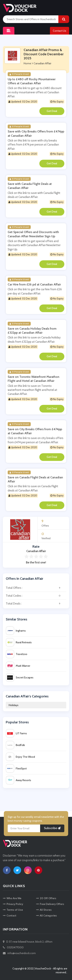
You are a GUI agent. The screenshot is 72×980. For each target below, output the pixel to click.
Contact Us (60, 31)
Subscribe (52, 828)
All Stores (44, 910)
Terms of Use (13, 910)
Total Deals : (36, 604)
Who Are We (12, 898)
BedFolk (15, 745)
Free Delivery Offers (50, 904)
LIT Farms (17, 733)
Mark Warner (18, 666)
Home (27, 63)
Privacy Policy (13, 904)
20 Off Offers (46, 898)
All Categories (46, 915)
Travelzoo (17, 654)
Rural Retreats (19, 642)
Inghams (16, 631)
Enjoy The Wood (21, 757)
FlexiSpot (16, 768)
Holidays (14, 705)
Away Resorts (19, 780)
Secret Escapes (20, 677)
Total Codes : (36, 596)
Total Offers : (36, 588)
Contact (10, 915)
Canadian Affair (42, 63)
